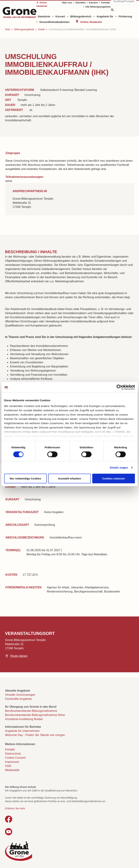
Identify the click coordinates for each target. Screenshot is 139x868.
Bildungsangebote (24, 29)
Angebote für (105, 16)
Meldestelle (12, 770)
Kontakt (106, 3)
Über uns (67, 3)
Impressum (12, 762)
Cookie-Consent (15, 758)
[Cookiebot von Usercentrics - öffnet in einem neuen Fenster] (119, 387)
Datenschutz (13, 754)
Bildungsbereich (81, 16)
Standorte (44, 16)
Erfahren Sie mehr (15, 808)
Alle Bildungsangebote (98, 7)
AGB (8, 766)
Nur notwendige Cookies (25, 478)
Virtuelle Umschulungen (20, 695)
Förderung (125, 16)
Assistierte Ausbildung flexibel (24, 719)
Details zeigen (119, 467)
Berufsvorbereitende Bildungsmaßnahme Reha (35, 715)
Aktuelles (80, 3)
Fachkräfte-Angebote (18, 699)
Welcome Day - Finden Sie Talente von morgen (35, 735)
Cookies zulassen (114, 478)
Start (8, 29)
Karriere (94, 3)
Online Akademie (91, 22)
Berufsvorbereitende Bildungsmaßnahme (31, 711)
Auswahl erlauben (69, 478)
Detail (41, 29)
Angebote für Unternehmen (22, 731)
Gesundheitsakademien (54, 22)
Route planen (19, 656)
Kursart (60, 16)
